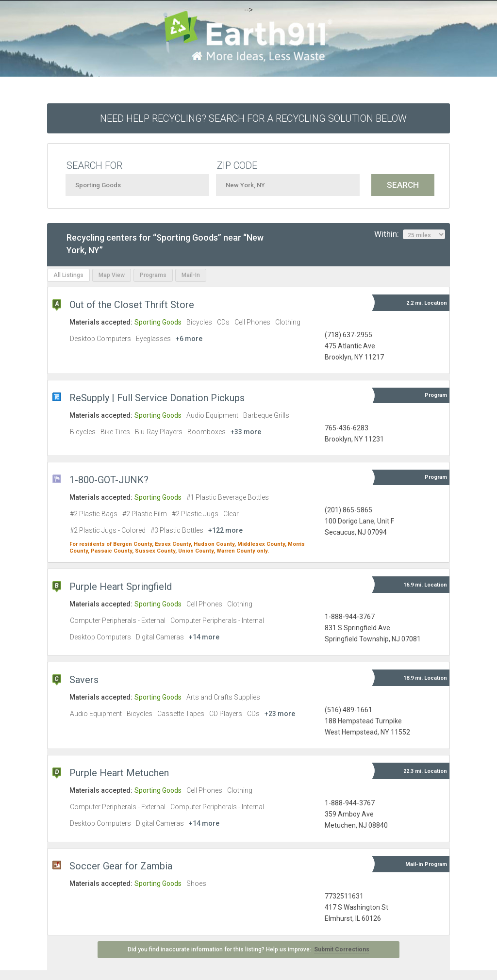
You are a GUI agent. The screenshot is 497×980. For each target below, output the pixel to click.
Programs (153, 275)
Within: (410, 234)
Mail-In (191, 275)
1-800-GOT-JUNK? (109, 480)
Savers (84, 680)
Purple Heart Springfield (121, 587)
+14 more (204, 637)
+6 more (189, 339)
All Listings (68, 275)
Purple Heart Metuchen (119, 773)
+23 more (280, 714)
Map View (112, 275)
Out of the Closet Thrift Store (132, 305)
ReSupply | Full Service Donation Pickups (157, 398)
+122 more (225, 530)
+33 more (246, 432)
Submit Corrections (342, 949)
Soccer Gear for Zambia (121, 866)
